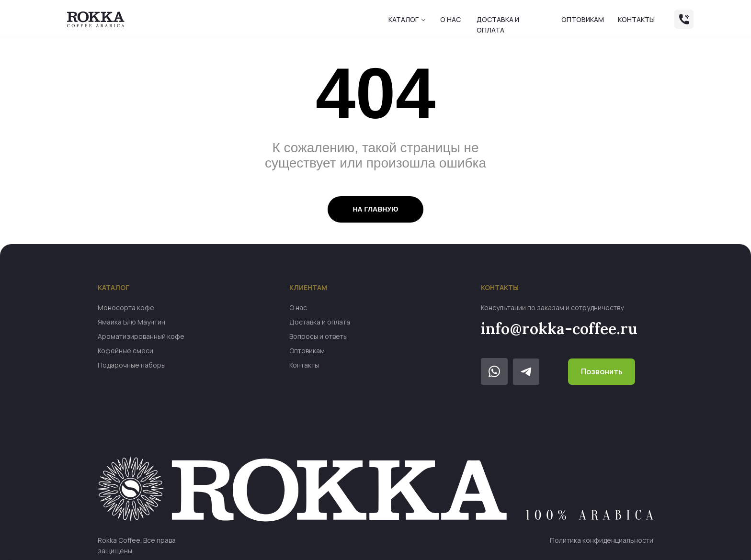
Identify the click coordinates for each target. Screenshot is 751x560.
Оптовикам (583, 19)
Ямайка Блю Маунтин (131, 322)
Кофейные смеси (125, 351)
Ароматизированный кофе (141, 336)
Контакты (636, 19)
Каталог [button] (404, 19)
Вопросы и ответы (319, 336)
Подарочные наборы (132, 365)
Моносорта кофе (126, 308)
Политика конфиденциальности (602, 540)
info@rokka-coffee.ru (559, 329)
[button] (423, 20)
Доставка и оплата (320, 322)
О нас (450, 19)
